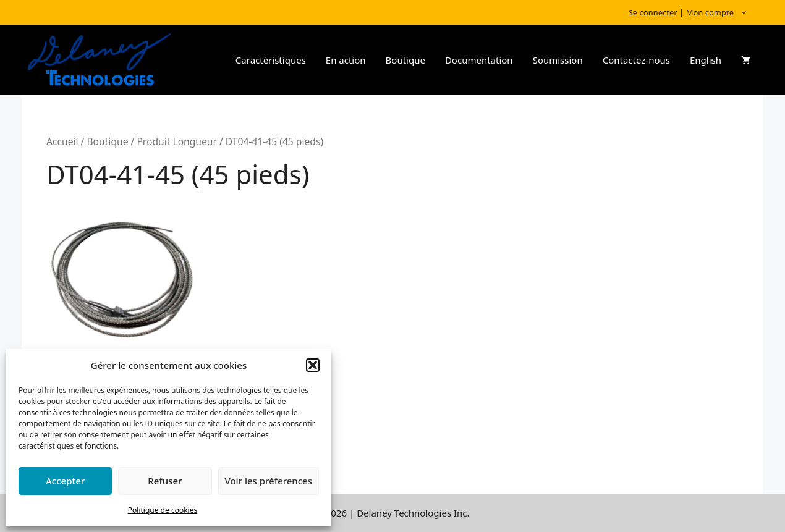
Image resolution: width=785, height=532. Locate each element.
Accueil (62, 141)
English (706, 60)
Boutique (405, 60)
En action (346, 60)
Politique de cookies (163, 510)
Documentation (479, 60)
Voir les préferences (269, 481)
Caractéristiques (271, 60)
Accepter (65, 481)
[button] (313, 365)
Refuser (165, 481)
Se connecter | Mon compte (694, 12)
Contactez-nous (636, 60)
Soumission (558, 60)
